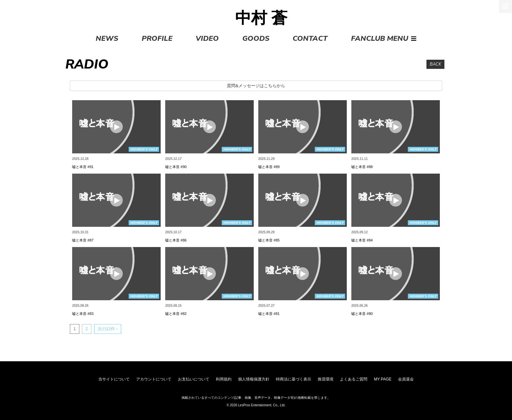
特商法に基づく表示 (294, 379)
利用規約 (224, 379)
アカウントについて (154, 379)
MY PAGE (383, 379)
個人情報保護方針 (254, 379)
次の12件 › (108, 329)
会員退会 (406, 379)
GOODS (256, 39)
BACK (435, 64)
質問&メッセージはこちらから (256, 86)
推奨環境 (326, 379)
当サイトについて (114, 379)
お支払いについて (194, 379)
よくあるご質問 (354, 379)
